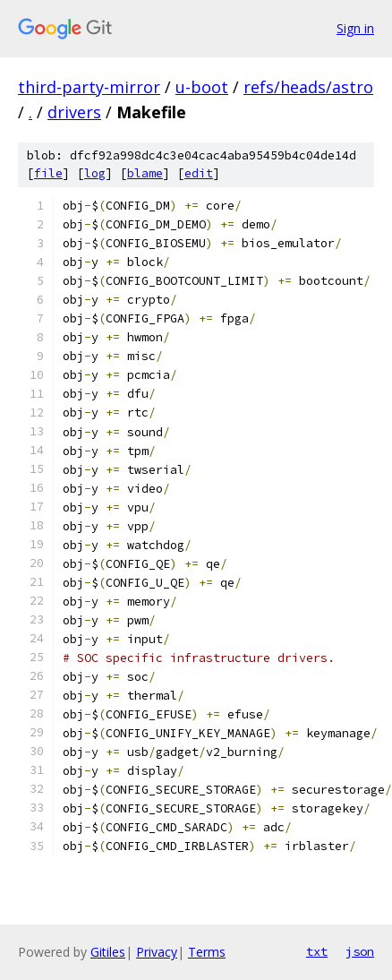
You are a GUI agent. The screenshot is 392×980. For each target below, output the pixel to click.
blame (145, 173)
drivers (74, 112)
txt (317, 951)
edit (199, 173)
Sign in (355, 28)
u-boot (202, 87)
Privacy (157, 952)
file (48, 173)
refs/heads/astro (308, 87)
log (95, 173)
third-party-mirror (89, 87)
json (360, 951)
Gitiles (108, 952)
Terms (207, 952)
